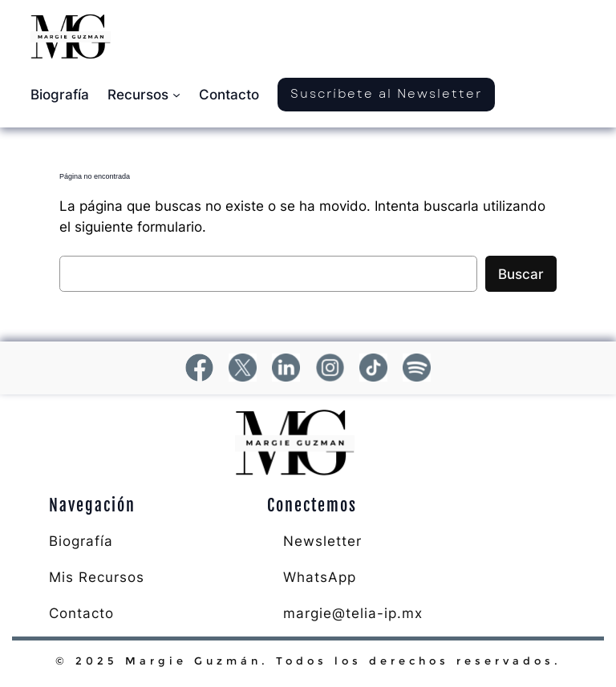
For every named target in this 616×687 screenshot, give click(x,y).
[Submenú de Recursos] (176, 95)
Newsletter (322, 541)
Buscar (521, 274)
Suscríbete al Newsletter (386, 94)
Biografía (81, 541)
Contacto (81, 613)
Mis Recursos (97, 577)
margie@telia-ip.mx (353, 613)
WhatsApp (320, 577)
